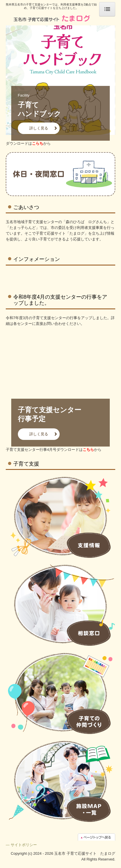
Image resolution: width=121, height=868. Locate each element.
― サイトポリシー (21, 845)
